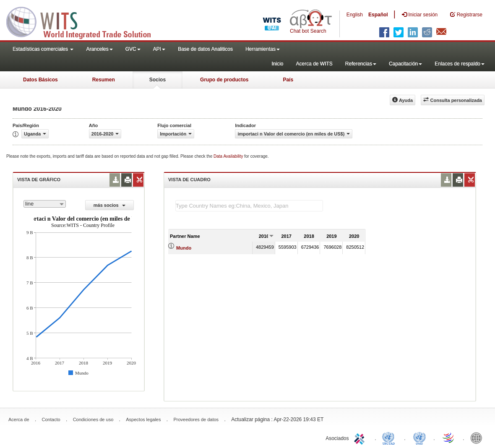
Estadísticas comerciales (43, 49)
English (355, 15)
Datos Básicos (40, 80)
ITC (361, 438)
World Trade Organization (449, 438)
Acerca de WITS (314, 64)
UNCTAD (390, 438)
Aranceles (99, 49)
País (288, 80)
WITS (84, 21)
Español (378, 15)
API (159, 49)
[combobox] (45, 204)
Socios (158, 80)
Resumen (104, 80)
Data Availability (229, 156)
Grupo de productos (224, 80)
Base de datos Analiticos (205, 49)
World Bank (478, 438)
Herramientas (263, 49)
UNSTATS (419, 438)
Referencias (361, 64)
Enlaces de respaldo (460, 64)
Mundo (184, 248)
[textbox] (249, 206)
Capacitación (405, 64)
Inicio (277, 64)
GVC (133, 49)
